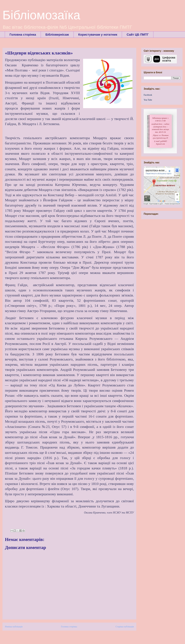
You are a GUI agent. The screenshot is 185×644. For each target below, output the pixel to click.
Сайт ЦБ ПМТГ (138, 35)
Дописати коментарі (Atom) (76, 636)
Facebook (148, 95)
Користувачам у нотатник (98, 35)
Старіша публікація (125, 627)
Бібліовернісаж (57, 35)
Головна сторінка (23, 35)
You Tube (148, 100)
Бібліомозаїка (41, 15)
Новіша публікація (14, 627)
